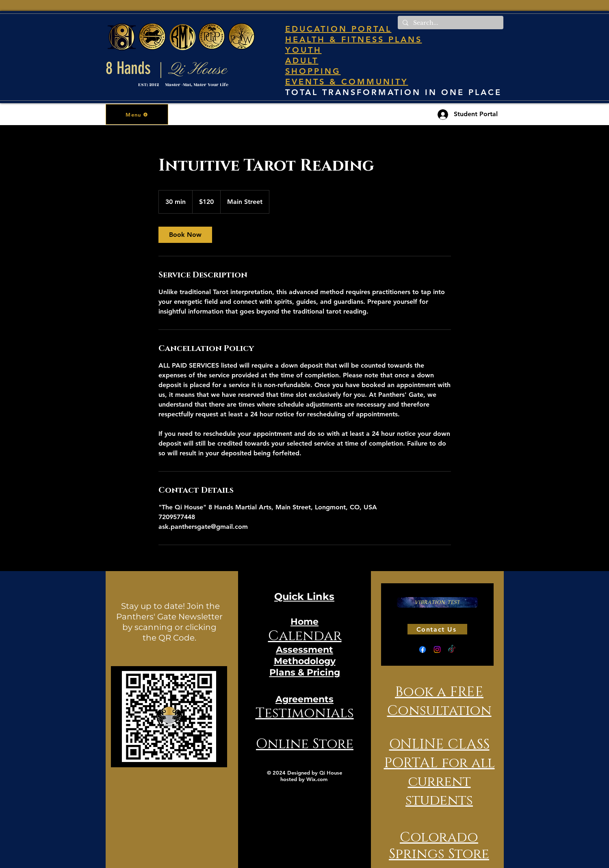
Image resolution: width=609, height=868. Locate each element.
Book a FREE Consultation (439, 701)
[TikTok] (452, 649)
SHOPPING (313, 71)
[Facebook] (423, 649)
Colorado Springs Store (439, 846)
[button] (137, 114)
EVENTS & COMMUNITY (347, 82)
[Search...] (450, 23)
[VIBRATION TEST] (437, 602)
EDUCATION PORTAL (338, 29)
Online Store (305, 744)
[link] (185, 235)
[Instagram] (437, 649)
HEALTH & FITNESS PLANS (354, 39)
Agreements (304, 699)
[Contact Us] (437, 629)
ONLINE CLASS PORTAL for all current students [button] (439, 773)
